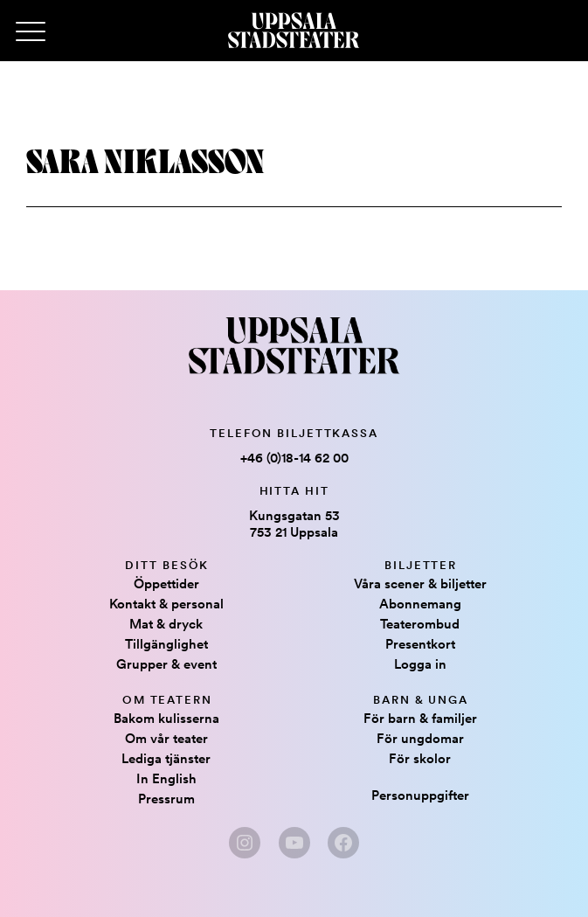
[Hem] (294, 31)
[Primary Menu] (31, 32)
